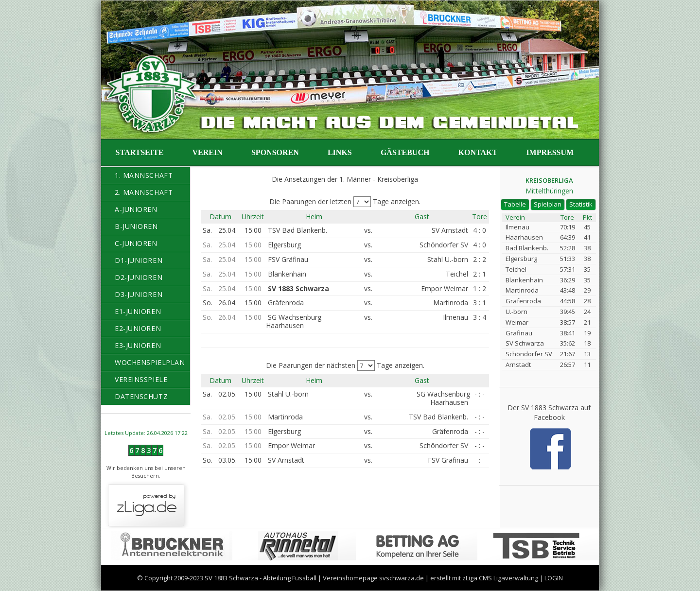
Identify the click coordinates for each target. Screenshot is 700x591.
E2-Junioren (138, 328)
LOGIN (554, 578)
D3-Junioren (139, 294)
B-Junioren (136, 226)
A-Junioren (136, 209)
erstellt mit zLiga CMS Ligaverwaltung (484, 578)
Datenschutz (141, 396)
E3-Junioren (138, 345)
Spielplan (548, 204)
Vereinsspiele (141, 379)
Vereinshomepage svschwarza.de (373, 578)
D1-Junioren (139, 260)
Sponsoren (275, 152)
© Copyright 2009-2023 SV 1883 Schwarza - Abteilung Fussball (227, 578)
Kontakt (478, 152)
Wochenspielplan (150, 362)
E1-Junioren (138, 311)
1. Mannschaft (144, 175)
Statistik (581, 204)
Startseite (140, 152)
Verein (208, 152)
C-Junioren (136, 243)
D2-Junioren (139, 277)
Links (340, 152)
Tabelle (515, 204)
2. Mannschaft (144, 192)
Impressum (550, 152)
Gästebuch (405, 152)
